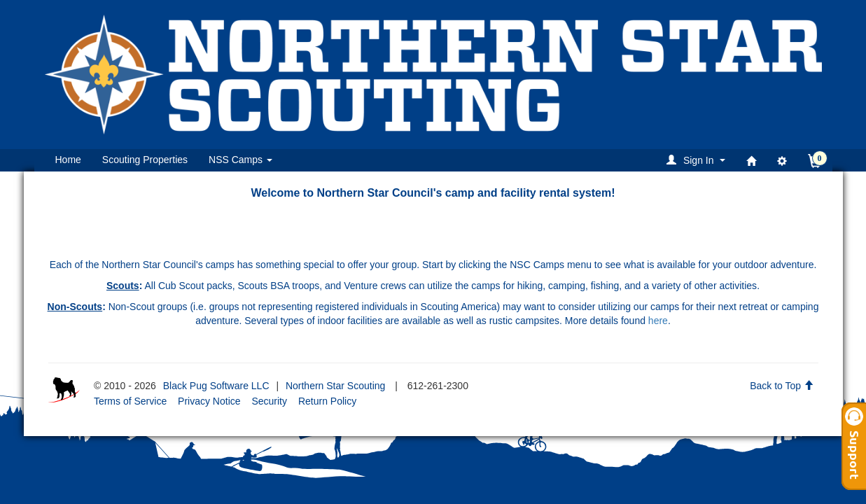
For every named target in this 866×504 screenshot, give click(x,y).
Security (269, 401)
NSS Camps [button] (240, 160)
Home (68, 160)
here (658, 321)
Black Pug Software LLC (216, 386)
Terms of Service (130, 401)
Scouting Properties (145, 160)
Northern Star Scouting (335, 386)
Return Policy (327, 401)
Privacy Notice (209, 401)
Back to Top (782, 386)
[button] (698, 160)
